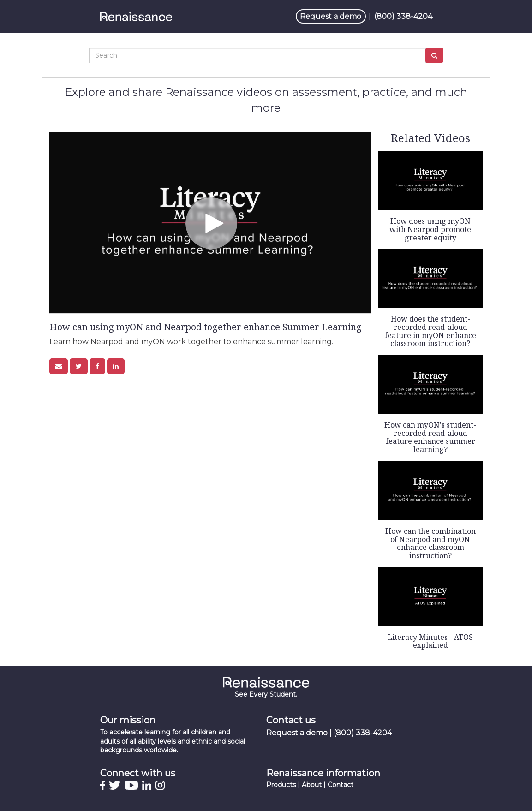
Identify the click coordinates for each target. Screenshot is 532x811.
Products (281, 785)
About (312, 785)
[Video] (210, 222)
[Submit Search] (434, 55)
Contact (341, 785)
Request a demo (331, 16)
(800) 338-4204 (403, 16)
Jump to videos (0, 0)
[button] (59, 366)
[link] (79, 366)
